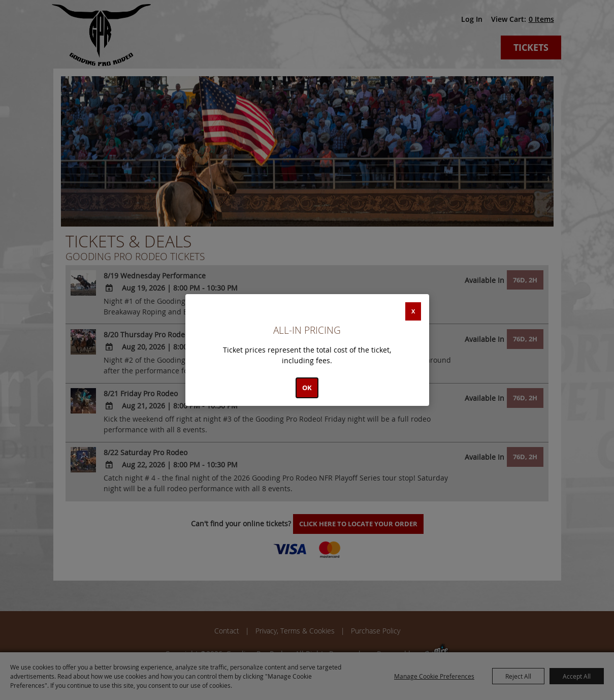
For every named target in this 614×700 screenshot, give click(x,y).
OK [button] (307, 388)
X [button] (413, 311)
